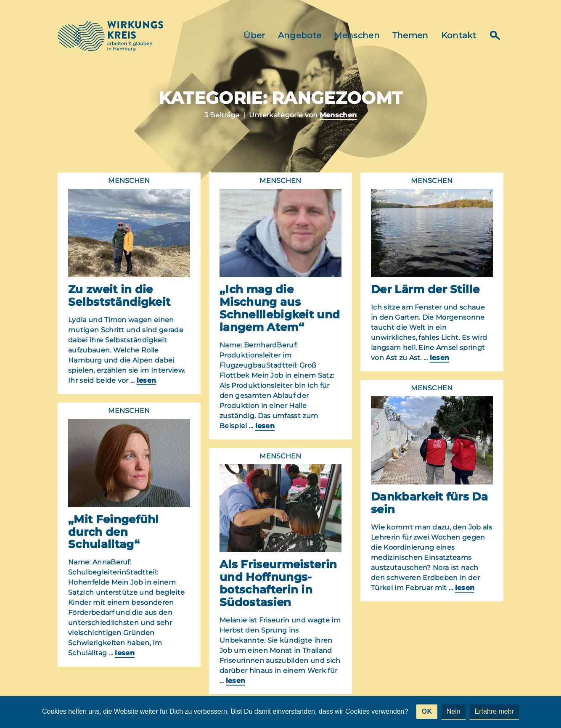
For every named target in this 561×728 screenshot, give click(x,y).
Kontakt (459, 35)
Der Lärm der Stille (425, 289)
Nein (454, 711)
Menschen (357, 35)
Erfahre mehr (494, 711)
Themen (410, 35)
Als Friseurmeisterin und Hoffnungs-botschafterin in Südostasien (278, 583)
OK (427, 711)
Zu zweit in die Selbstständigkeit (119, 296)
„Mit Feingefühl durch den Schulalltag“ (114, 532)
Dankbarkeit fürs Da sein (429, 503)
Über (254, 35)
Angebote (300, 35)
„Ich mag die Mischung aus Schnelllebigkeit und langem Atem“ (280, 308)
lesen (147, 380)
